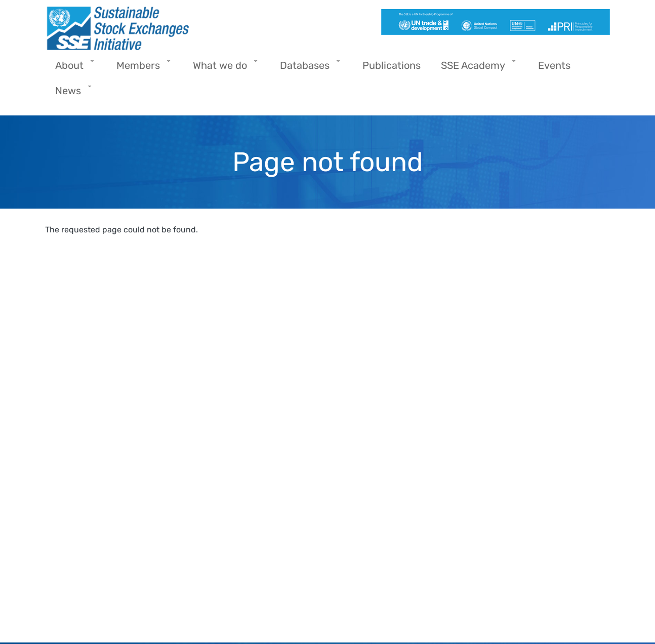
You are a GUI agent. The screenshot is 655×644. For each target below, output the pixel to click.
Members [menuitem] (141, 69)
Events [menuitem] (554, 65)
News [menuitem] (71, 94)
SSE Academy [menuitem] (476, 69)
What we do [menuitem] (222, 69)
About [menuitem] (72, 69)
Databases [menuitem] (307, 69)
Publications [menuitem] (392, 65)
